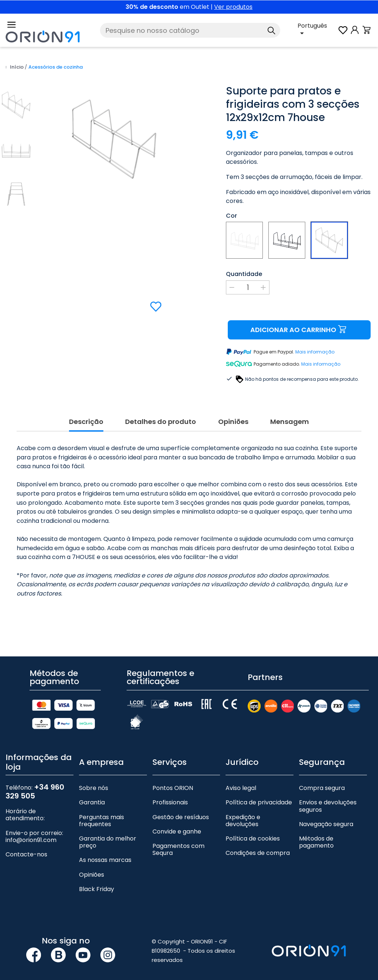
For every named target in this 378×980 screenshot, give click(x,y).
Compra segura (322, 788)
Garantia (92, 802)
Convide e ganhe (177, 831)
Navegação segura (326, 824)
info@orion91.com (31, 840)
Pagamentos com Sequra (178, 849)
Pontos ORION (173, 788)
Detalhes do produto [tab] (161, 422)
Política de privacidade (259, 802)
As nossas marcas (105, 860)
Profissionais (170, 802)
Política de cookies (253, 838)
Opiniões (92, 875)
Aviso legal (241, 788)
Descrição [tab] (86, 422)
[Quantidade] (248, 287)
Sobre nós (94, 788)
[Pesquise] (190, 30)
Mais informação (315, 352)
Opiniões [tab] (233, 422)
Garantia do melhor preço (108, 842)
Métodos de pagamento (316, 842)
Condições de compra (258, 853)
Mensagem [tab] (290, 422)
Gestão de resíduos (181, 817)
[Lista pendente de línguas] (317, 30)
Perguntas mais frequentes (102, 821)
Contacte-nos (26, 854)
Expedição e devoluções (243, 821)
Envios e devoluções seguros (328, 806)
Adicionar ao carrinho (299, 330)
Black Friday (97, 889)
